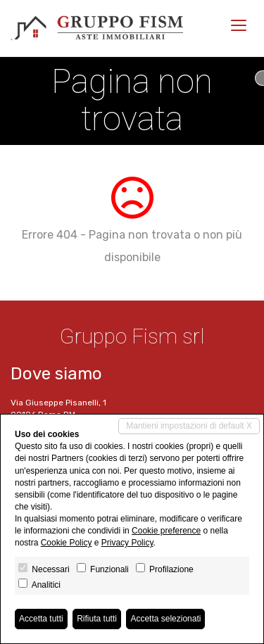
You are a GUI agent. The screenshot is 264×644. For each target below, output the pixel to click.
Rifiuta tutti (97, 619)
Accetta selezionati (165, 619)
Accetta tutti (41, 619)
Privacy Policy (127, 543)
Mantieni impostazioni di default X (189, 426)
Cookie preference (166, 531)
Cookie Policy (67, 543)
